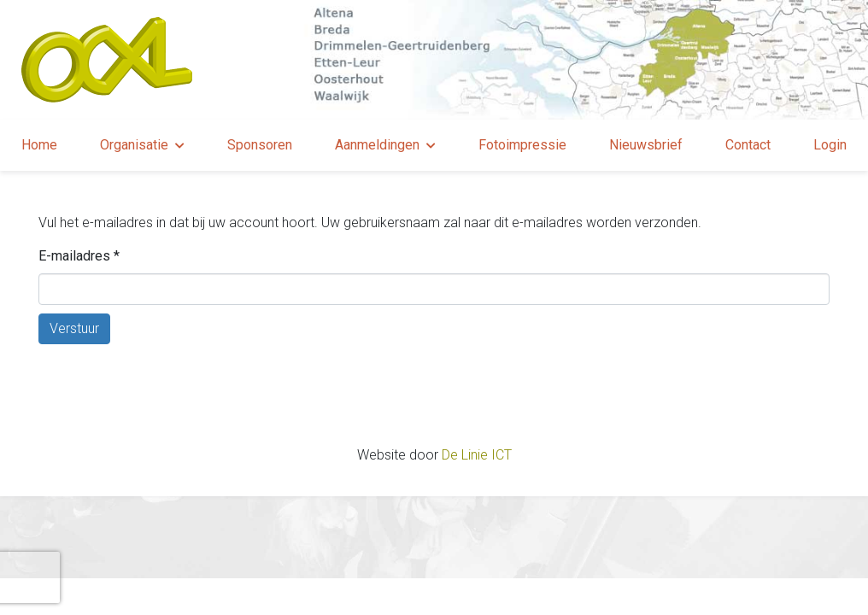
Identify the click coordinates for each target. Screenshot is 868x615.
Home (39, 145)
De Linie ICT (477, 455)
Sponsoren (260, 145)
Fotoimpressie (522, 145)
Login (830, 145)
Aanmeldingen (377, 145)
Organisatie (134, 145)
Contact (748, 145)
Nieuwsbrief (646, 145)
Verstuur (74, 328)
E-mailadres (79, 256)
